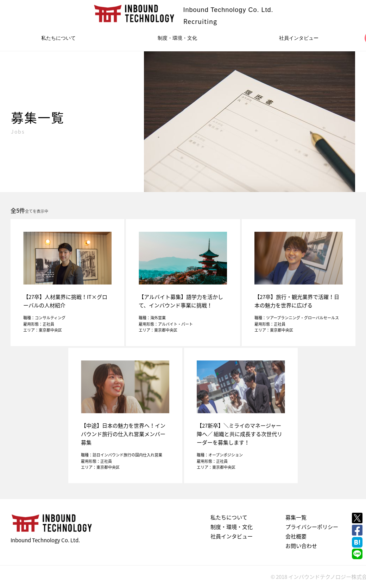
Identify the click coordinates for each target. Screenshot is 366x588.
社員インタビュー (299, 38)
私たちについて (58, 38)
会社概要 (296, 536)
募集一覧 (296, 517)
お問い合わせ (301, 546)
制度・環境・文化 (177, 38)
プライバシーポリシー (312, 527)
